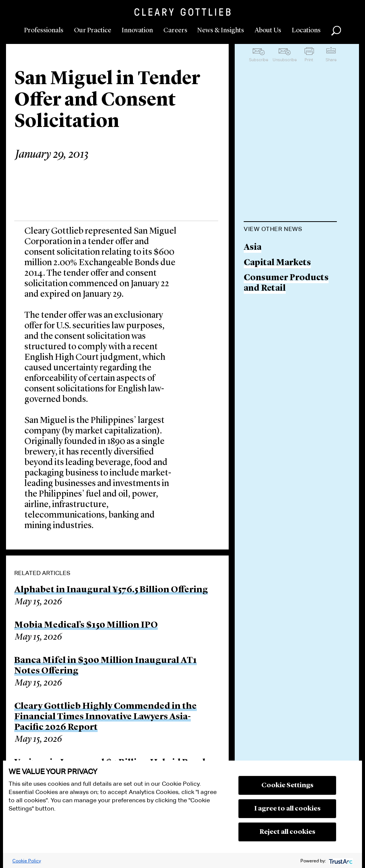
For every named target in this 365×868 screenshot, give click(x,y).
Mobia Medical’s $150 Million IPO (86, 625)
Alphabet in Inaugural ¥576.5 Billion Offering (111, 590)
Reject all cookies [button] (287, 832)
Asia (253, 248)
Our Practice (93, 30)
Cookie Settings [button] (287, 785)
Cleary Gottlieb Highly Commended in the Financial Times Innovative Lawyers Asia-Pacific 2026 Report (106, 717)
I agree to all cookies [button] (287, 809)
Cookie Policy (27, 861)
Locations (306, 30)
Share (331, 60)
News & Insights (221, 30)
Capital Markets (277, 263)
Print (309, 60)
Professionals (44, 30)
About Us (268, 30)
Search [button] (336, 31)
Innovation (137, 30)
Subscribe (259, 60)
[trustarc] (340, 861)
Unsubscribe (285, 60)
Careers (175, 30)
